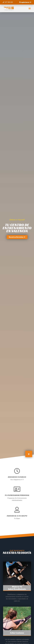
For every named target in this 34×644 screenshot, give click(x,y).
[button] (25, 2)
